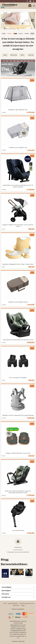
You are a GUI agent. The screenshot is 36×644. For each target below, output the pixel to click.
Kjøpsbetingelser (13, 603)
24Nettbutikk (21, 641)
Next (34, 20)
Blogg (23, 605)
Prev (5, 20)
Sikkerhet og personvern (27, 603)
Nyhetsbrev (16, 605)
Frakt (5, 603)
